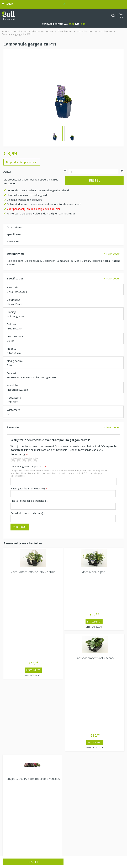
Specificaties (14, 234)
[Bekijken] (121, 16)
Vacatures (9, 775)
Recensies (13, 241)
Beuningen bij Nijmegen (17, 795)
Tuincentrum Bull (13, 784)
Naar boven (113, 254)
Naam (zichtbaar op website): (29, 488)
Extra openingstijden (16, 716)
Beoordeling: (19, 454)
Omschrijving (15, 227)
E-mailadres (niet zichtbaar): (28, 513)
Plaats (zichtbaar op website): (29, 501)
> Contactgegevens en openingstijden (29, 660)
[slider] (24, 459)
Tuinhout (60, 850)
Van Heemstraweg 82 (17, 790)
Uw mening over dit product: (28, 466)
